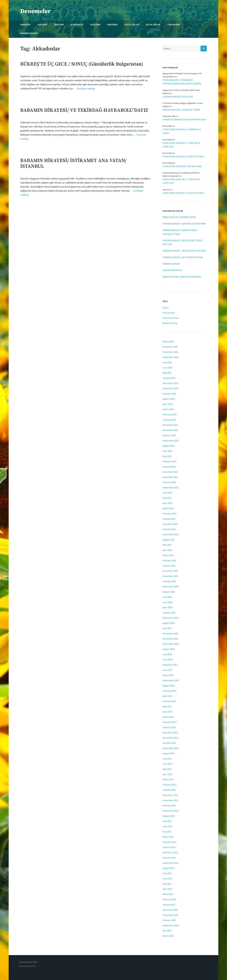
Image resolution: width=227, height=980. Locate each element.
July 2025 (167, 362)
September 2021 (171, 534)
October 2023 (169, 435)
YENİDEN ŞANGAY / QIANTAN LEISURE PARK (184, 224)
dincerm (166, 190)
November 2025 (170, 352)
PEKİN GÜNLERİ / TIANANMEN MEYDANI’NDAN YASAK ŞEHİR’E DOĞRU (182, 82)
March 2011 (168, 894)
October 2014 (169, 701)
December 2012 (170, 795)
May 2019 (167, 628)
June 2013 (167, 764)
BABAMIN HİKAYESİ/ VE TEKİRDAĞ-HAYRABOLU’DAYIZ (84, 110)
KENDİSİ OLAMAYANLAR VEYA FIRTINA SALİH (184, 119)
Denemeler (36, 11)
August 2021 (169, 540)
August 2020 (169, 592)
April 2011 (167, 889)
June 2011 (167, 878)
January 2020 (169, 613)
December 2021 (170, 524)
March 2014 (168, 717)
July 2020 (167, 597)
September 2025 (171, 357)
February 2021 (169, 560)
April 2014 (167, 712)
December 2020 (170, 571)
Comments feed (171, 318)
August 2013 (169, 753)
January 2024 (169, 420)
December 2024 (170, 383)
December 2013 (170, 733)
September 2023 (171, 441)
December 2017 (170, 665)
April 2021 (167, 550)
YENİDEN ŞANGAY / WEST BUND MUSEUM (183, 257)
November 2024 (170, 388)
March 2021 (168, 555)
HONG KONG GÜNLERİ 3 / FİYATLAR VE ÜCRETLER (181, 145)
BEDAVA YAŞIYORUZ (172, 270)
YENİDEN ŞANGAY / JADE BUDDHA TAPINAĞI (184, 251)
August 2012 (169, 816)
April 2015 (167, 696)
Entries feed (169, 313)
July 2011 (167, 873)
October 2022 (169, 482)
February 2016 (169, 691)
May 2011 (167, 884)
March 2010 (168, 936)
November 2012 (170, 800)
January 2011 (169, 905)
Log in (166, 307)
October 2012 (169, 805)
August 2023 (169, 446)
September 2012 (171, 811)
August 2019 (169, 623)
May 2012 (167, 832)
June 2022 (167, 493)
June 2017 (167, 670)
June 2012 (167, 826)
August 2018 (169, 649)
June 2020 (167, 602)
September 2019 (171, 618)
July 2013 (167, 759)
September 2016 (171, 680)
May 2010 (167, 931)
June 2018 (167, 660)
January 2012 (169, 847)
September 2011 (171, 863)
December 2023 (170, 425)
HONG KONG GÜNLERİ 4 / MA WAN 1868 (182, 166)
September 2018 (171, 644)
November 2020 (170, 576)
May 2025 (167, 373)
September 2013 (171, 748)
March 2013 (168, 779)
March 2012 (168, 837)
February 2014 (169, 722)
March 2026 (168, 341)
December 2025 (170, 347)
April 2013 (167, 774)
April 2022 (167, 503)
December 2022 (170, 472)
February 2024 (169, 414)
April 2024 (167, 404)
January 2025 (169, 378)
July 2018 (167, 654)
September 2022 (171, 487)
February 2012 (169, 842)
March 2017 (168, 675)
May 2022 (167, 498)
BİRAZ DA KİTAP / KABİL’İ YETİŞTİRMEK (182, 277)
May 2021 (167, 545)
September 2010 (171, 925)
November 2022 (170, 477)
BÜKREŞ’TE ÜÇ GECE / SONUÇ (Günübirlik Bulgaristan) (82, 64)
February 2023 (169, 461)
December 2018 (170, 633)
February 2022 (169, 514)
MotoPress (32, 966)
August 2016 (169, 686)
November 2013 (170, 738)
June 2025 (167, 368)
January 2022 (169, 519)
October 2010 (169, 920)
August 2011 (169, 868)
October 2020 (169, 581)
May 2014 (167, 706)
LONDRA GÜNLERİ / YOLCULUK (178, 97)
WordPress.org (170, 323)
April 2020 (167, 607)
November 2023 (170, 430)
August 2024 (169, 399)
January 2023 (169, 467)
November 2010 (170, 915)
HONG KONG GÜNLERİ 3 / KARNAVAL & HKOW (182, 131)
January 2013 (169, 790)
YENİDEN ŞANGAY (171, 264)
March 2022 (168, 508)
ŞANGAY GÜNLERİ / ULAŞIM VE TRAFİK (181, 110)
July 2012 (167, 821)
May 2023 (167, 456)
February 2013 (169, 785)
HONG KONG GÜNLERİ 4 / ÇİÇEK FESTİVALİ (183, 156)
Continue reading (86, 88)
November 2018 (170, 639)
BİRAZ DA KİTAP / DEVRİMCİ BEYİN (179, 217)
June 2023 (167, 451)
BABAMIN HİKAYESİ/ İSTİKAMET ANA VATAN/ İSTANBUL (73, 164)
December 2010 (170, 910)
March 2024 (168, 409)
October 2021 (169, 529)
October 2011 (169, 858)
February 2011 (169, 899)
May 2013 (167, 769)
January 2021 (169, 566)
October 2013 (169, 743)
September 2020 (171, 587)
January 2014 (169, 727)
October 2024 (169, 394)
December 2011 (170, 852)
